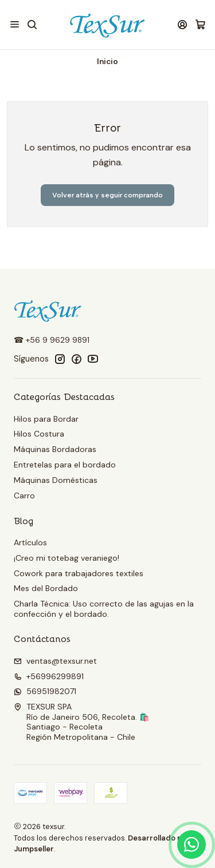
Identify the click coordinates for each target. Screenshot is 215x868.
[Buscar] (32, 24)
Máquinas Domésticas (56, 480)
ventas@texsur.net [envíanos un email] (55, 661)
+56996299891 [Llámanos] (49, 676)
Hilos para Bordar (46, 419)
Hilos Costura (39, 434)
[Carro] (200, 25)
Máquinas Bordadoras (55, 449)
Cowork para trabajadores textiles (79, 573)
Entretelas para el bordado (65, 465)
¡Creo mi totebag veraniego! (67, 558)
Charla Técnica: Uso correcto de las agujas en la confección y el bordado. (104, 609)
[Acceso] (183, 24)
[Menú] (15, 24)
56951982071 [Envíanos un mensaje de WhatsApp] (45, 691)
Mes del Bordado (46, 588)
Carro (24, 496)
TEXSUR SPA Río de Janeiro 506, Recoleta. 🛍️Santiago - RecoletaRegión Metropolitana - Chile (81, 722)
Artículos (30, 542)
